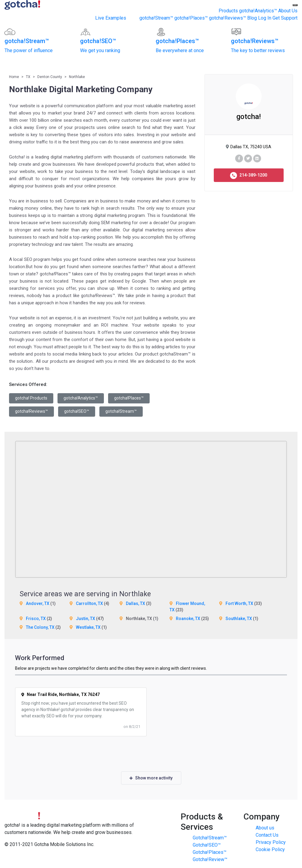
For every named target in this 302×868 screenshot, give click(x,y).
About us (265, 828)
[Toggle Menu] (295, 5)
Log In (265, 18)
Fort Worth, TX (239, 603)
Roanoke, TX (188, 619)
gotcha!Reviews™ (227, 18)
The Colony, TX (40, 627)
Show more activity (151, 778)
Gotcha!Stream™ (210, 838)
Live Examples (111, 18)
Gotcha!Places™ (210, 852)
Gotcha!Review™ (210, 859)
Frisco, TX (36, 619)
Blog (252, 18)
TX (28, 77)
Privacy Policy (271, 842)
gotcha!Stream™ (156, 18)
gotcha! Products (31, 398)
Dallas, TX (135, 603)
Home (14, 77)
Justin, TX (86, 619)
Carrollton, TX (89, 603)
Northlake (77, 77)
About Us (288, 11)
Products (228, 11)
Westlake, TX (88, 627)
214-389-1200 (249, 175)
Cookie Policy (270, 849)
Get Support (285, 18)
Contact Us (267, 835)
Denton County (50, 77)
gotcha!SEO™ (77, 411)
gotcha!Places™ (191, 18)
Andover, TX (38, 603)
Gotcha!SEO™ (207, 845)
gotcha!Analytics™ (258, 11)
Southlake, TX (239, 619)
